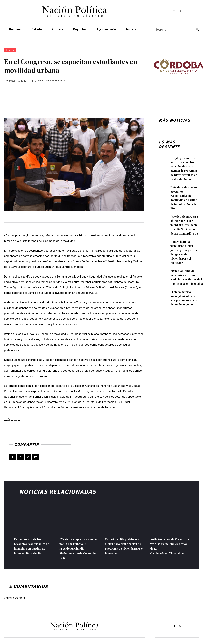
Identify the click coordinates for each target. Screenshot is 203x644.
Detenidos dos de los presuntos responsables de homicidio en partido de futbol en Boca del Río (185, 202)
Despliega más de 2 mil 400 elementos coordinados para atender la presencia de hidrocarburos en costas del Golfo (184, 171)
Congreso (10, 50)
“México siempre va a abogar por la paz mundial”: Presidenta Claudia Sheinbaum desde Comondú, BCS (184, 231)
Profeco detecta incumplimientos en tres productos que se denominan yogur (184, 309)
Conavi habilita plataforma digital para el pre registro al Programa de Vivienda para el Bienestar (184, 260)
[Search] (197, 30)
